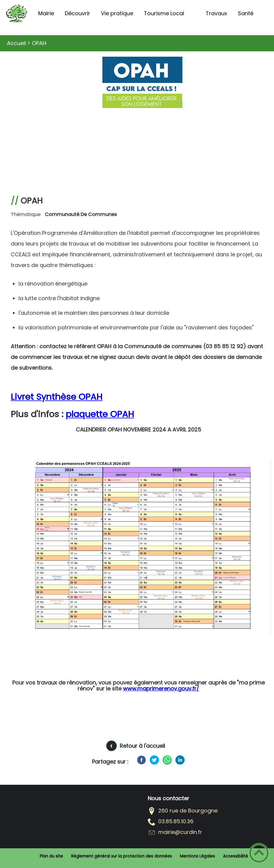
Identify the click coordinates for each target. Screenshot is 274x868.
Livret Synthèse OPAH (57, 397)
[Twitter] (154, 760)
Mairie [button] (46, 13)
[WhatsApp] (167, 760)
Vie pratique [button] (117, 13)
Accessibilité (235, 856)
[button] (259, 853)
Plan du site (51, 856)
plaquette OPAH (100, 414)
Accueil (16, 43)
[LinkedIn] (180, 760)
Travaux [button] (216, 13)
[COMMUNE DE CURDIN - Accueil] (17, 13)
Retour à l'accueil (142, 746)
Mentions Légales (197, 856)
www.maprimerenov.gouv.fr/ (161, 689)
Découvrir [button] (77, 13)
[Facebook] (141, 760)
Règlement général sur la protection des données (121, 856)
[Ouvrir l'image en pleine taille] (144, 549)
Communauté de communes (81, 214)
